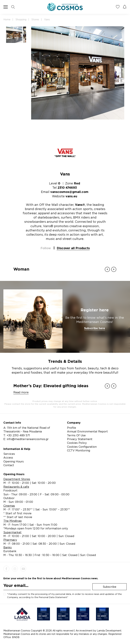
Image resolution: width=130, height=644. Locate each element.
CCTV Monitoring (79, 450)
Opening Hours (14, 461)
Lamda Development (109, 631)
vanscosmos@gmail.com (69, 192)
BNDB (16, 637)
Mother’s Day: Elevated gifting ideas (51, 386)
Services (9, 454)
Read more (21, 392)
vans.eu (71, 196)
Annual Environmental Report (87, 431)
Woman (21, 269)
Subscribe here (95, 328)
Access (8, 458)
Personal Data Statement (53, 597)
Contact (9, 465)
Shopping (21, 19)
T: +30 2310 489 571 (17, 435)
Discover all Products (73, 248)
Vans (47, 19)
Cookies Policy (77, 443)
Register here (95, 310)
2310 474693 (67, 187)
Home (7, 19)
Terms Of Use (76, 435)
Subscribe (110, 587)
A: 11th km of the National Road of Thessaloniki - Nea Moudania (27, 430)
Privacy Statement (80, 439)
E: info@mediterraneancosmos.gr (26, 439)
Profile (72, 428)
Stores (35, 19)
